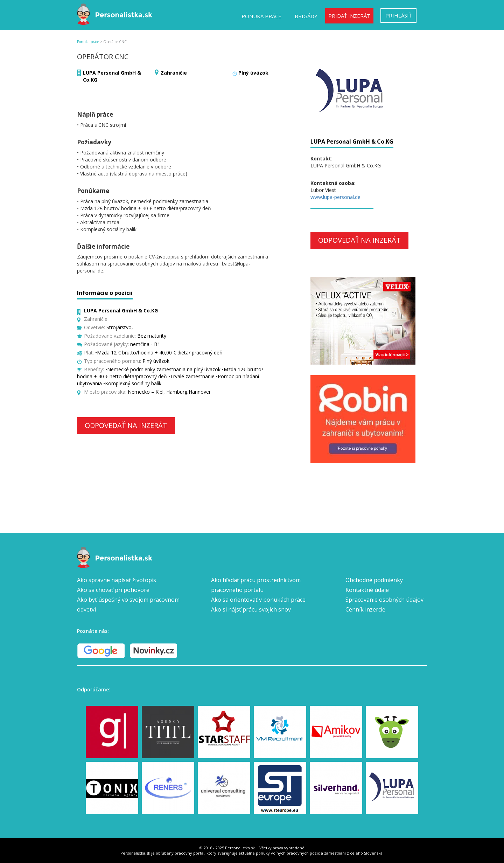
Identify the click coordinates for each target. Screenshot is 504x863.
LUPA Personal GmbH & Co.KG (352, 141)
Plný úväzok (253, 73)
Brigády (306, 16)
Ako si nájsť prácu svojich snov (251, 609)
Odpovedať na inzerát (126, 425)
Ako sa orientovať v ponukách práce (258, 600)
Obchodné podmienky (374, 580)
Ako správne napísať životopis (117, 580)
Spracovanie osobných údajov (384, 600)
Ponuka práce (261, 16)
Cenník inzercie (365, 609)
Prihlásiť (398, 15)
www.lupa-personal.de (335, 197)
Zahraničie (174, 73)
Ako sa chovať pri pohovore (113, 590)
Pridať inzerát (349, 16)
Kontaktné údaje (367, 590)
